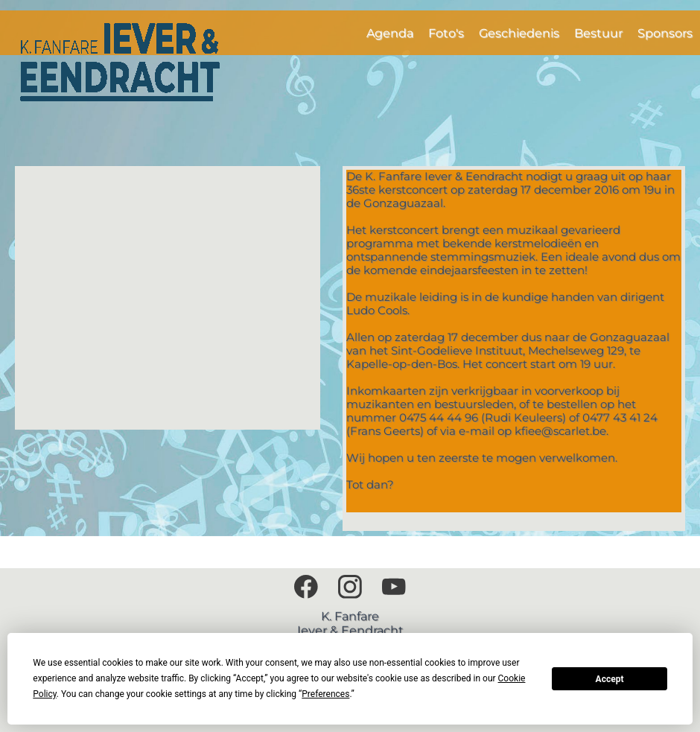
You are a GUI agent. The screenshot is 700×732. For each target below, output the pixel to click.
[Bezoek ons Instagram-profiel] (350, 587)
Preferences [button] (325, 694)
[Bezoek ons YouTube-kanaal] (394, 587)
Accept (610, 679)
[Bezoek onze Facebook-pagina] (306, 587)
